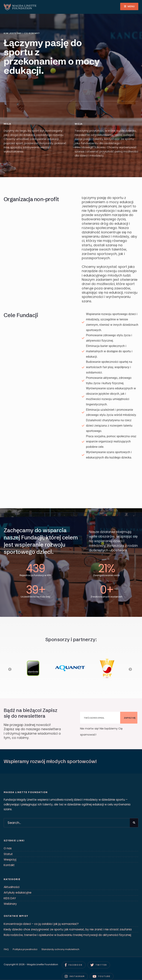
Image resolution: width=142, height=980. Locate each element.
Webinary (10, 904)
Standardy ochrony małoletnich (60, 949)
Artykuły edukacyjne (18, 893)
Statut (8, 854)
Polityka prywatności (25, 949)
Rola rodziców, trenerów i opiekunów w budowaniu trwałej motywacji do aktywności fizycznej (67, 935)
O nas (8, 848)
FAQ (6, 949)
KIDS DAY (10, 898)
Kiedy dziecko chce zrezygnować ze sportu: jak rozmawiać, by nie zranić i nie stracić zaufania (68, 929)
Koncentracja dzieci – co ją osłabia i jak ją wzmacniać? (41, 924)
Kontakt (9, 865)
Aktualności (12, 887)
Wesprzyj (10, 860)
